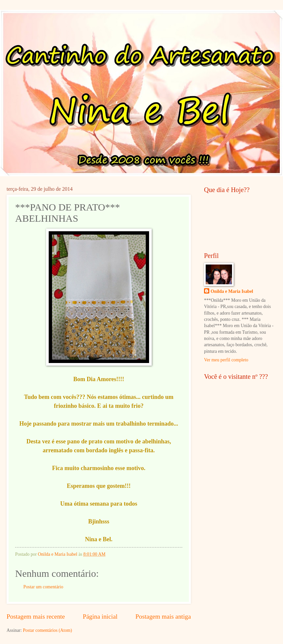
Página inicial (100, 616)
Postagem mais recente (36, 616)
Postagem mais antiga (163, 616)
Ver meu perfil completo (226, 360)
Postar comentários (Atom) (47, 630)
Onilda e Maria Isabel (232, 291)
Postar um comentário (43, 587)
